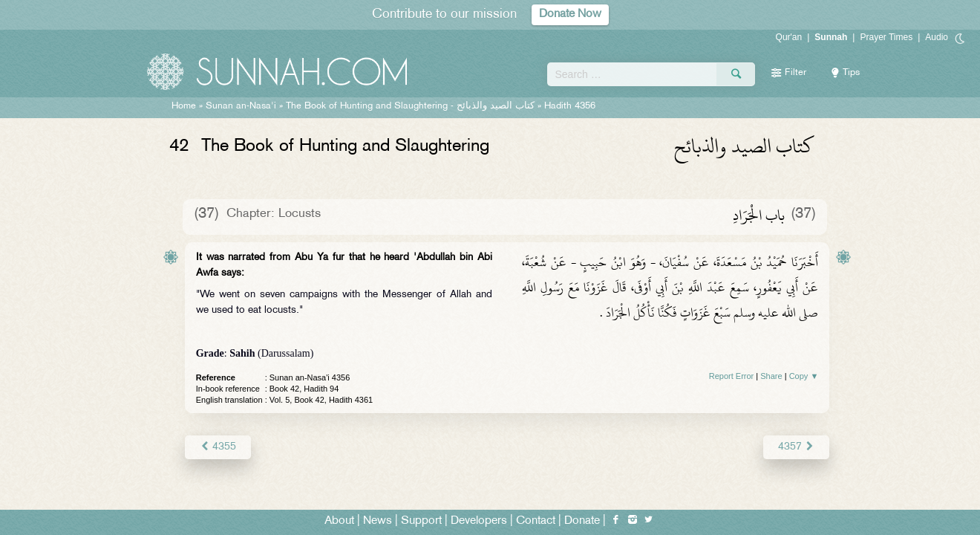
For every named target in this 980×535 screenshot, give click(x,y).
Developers (479, 521)
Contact (536, 521)
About (339, 521)
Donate (582, 521)
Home (184, 106)
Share (771, 376)
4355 (218, 447)
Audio (937, 37)
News (378, 521)
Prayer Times (886, 37)
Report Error (732, 376)
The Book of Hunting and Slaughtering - (410, 106)
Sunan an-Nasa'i (241, 106)
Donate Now (570, 14)
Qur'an (789, 37)
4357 (796, 447)
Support (421, 521)
